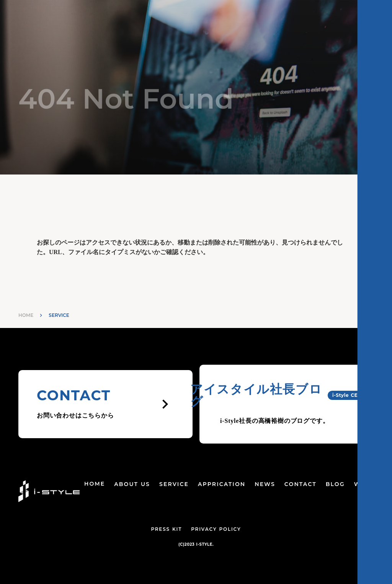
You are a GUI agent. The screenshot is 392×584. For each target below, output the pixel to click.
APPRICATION (222, 484)
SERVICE (174, 484)
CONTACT (301, 484)
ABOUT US (132, 484)
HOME (26, 315)
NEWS (265, 484)
